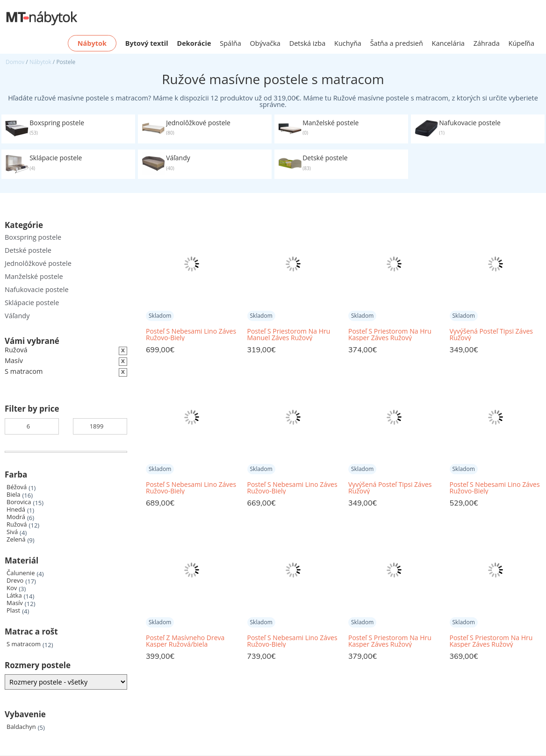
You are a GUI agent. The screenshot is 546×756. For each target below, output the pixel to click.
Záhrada (487, 43)
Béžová (17, 487)
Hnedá (16, 510)
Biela (13, 495)
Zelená (16, 539)
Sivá (12, 532)
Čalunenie (21, 573)
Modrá (16, 517)
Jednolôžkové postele (38, 263)
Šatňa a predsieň (397, 43)
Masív (15, 603)
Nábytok (40, 62)
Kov (12, 588)
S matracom (24, 644)
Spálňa (230, 43)
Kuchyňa (348, 43)
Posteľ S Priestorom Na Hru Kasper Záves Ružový (390, 335)
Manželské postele (34, 276)
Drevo (15, 581)
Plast (13, 610)
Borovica (19, 502)
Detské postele (28, 250)
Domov (15, 62)
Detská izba (308, 43)
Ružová (17, 524)
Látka (14, 596)
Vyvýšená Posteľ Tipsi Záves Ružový (491, 335)
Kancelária (448, 43)
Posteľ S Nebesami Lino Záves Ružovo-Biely (191, 335)
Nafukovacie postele (37, 289)
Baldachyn (21, 727)
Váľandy (17, 316)
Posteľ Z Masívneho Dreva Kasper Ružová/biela (185, 641)
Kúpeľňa (521, 43)
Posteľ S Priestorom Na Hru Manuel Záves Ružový (289, 335)
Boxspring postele (33, 237)
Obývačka (265, 43)
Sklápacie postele (32, 303)
